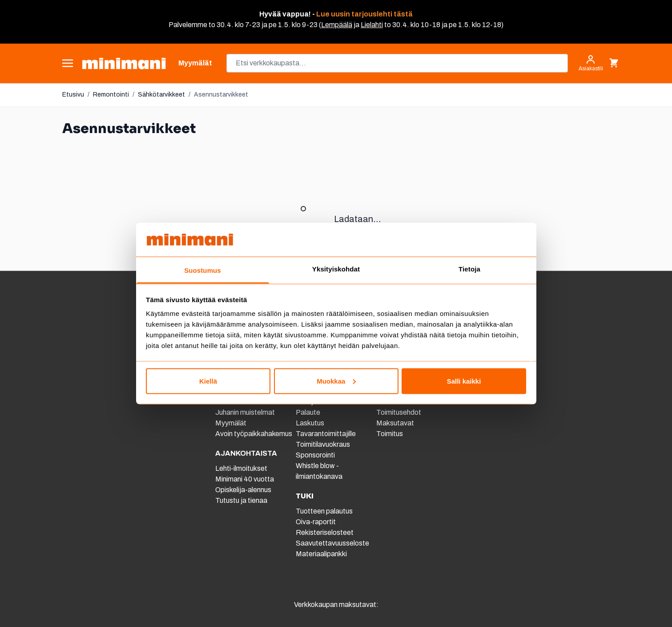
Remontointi (111, 95)
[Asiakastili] (591, 63)
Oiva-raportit (316, 522)
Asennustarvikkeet (221, 95)
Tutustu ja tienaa (241, 500)
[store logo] (124, 63)
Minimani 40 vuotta (245, 479)
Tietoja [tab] (469, 269)
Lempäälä (337, 25)
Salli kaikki (464, 381)
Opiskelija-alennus (243, 490)
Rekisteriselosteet (325, 532)
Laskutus (310, 423)
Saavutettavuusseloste (332, 543)
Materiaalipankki (321, 554)
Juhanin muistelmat (245, 412)
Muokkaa (336, 381)
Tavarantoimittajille (326, 434)
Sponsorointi (315, 455)
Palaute (308, 412)
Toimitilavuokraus (323, 444)
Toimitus (390, 434)
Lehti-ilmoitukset (241, 468)
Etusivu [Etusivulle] (73, 95)
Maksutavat (395, 423)
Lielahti (372, 25)
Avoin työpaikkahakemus (254, 434)
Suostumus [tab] (203, 270)
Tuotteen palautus (325, 511)
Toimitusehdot (399, 412)
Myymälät (231, 423)
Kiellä (208, 381)
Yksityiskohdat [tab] (336, 269)
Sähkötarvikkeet (161, 95)
